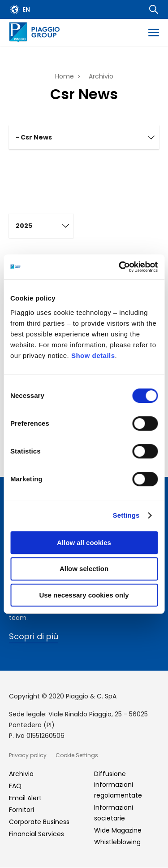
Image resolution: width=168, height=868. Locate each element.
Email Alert (25, 798)
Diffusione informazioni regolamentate (118, 785)
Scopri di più (34, 636)
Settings (126, 515)
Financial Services (37, 834)
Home (65, 76)
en (26, 9)
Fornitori (22, 810)
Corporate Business (39, 822)
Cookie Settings (77, 755)
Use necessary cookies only (84, 595)
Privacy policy (28, 755)
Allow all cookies (84, 543)
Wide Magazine (118, 830)
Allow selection (84, 569)
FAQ (15, 786)
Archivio (101, 76)
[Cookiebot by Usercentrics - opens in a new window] (120, 267)
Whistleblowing (117, 842)
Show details (93, 355)
